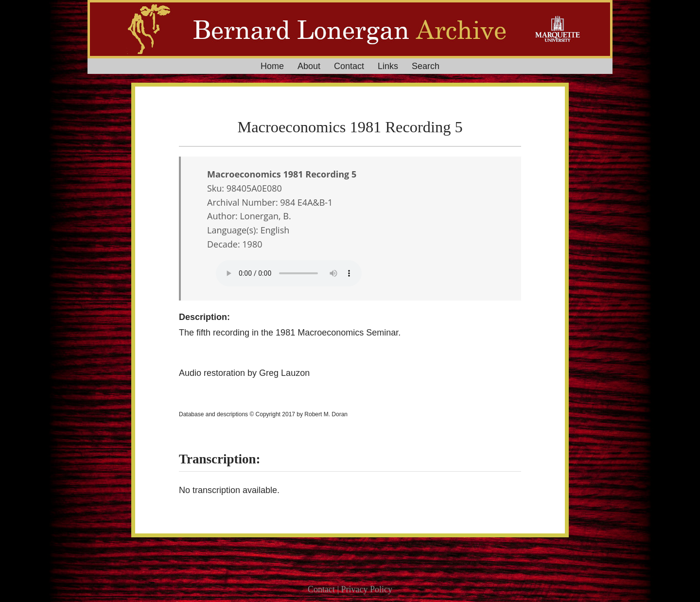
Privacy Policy (367, 589)
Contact (349, 66)
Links (388, 66)
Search (426, 66)
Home (272, 66)
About (309, 66)
